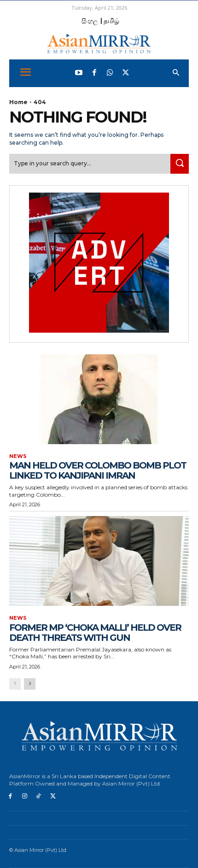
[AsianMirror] (99, 44)
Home (18, 102)
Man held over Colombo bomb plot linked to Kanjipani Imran (98, 470)
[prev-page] (15, 684)
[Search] (180, 164)
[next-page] (30, 684)
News (18, 456)
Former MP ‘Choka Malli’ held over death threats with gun (95, 633)
